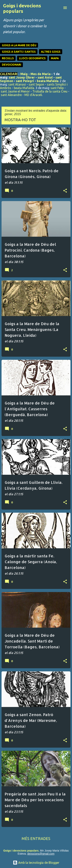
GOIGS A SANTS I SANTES (19, 52)
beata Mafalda (48, 81)
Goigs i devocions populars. (21, 851)
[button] (65, 191)
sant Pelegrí (25, 81)
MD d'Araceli (33, 95)
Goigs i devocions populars (22, 8)
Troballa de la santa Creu (50, 91)
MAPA (55, 58)
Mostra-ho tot (20, 120)
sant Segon (36, 84)
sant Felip (57, 88)
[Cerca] (57, 8)
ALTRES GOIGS (51, 52)
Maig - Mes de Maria (35, 74)
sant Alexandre (11, 95)
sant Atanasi (17, 84)
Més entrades (36, 838)
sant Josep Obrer (22, 77)
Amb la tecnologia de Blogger (36, 863)
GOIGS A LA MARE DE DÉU (19, 45)
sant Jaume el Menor (15, 91)
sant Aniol (45, 77)
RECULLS (8, 58)
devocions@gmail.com (41, 854)
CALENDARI (9, 74)
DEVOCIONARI (12, 65)
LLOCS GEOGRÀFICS (32, 58)
